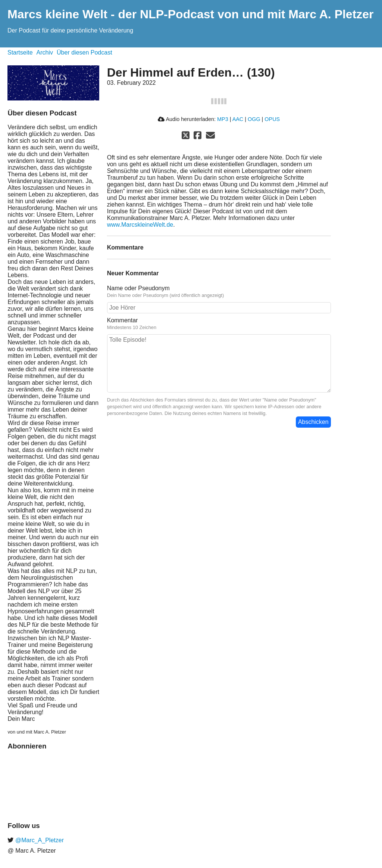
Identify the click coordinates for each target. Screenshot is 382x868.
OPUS (272, 119)
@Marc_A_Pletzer (39, 840)
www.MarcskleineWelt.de (140, 225)
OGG (254, 119)
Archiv (45, 52)
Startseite (20, 52)
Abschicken (313, 422)
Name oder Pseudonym (138, 288)
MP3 (223, 119)
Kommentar (123, 320)
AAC (238, 119)
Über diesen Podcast (84, 52)
